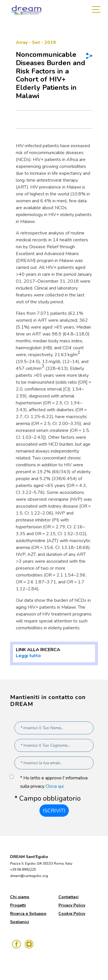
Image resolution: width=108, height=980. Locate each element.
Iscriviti (54, 811)
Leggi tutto (28, 656)
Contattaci (69, 897)
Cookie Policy (72, 914)
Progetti (18, 905)
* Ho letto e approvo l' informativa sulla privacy (54, 782)
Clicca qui (55, 786)
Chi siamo (20, 897)
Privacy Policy (72, 905)
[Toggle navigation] (98, 10)
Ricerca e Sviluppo (28, 914)
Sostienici (20, 922)
